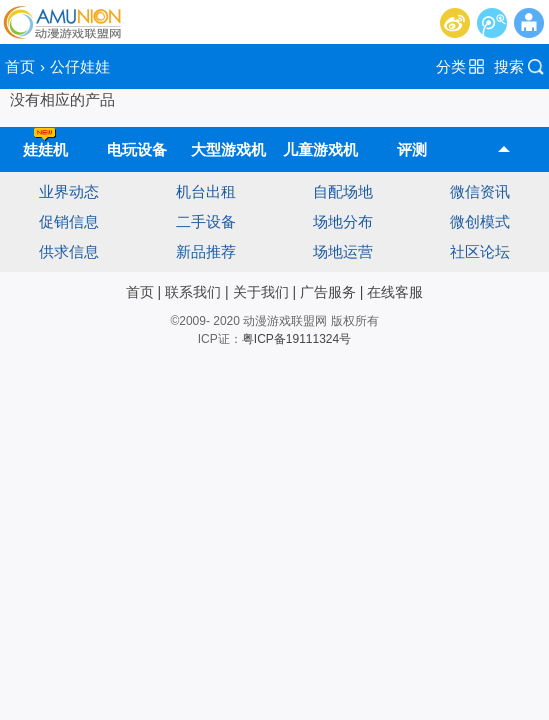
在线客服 (395, 292)
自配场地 (343, 191)
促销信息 (69, 221)
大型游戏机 (228, 149)
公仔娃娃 (80, 66)
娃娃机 (45, 142)
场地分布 (343, 221)
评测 (412, 149)
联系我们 (193, 292)
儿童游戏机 (320, 149)
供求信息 (69, 251)
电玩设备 (137, 149)
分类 (451, 66)
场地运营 (343, 251)
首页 (20, 66)
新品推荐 (206, 251)
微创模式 (480, 221)
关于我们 (261, 292)
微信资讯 (480, 191)
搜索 (509, 66)
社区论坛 (480, 251)
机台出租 (206, 191)
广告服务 (328, 292)
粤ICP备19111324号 (296, 339)
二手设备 (206, 221)
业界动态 (69, 191)
